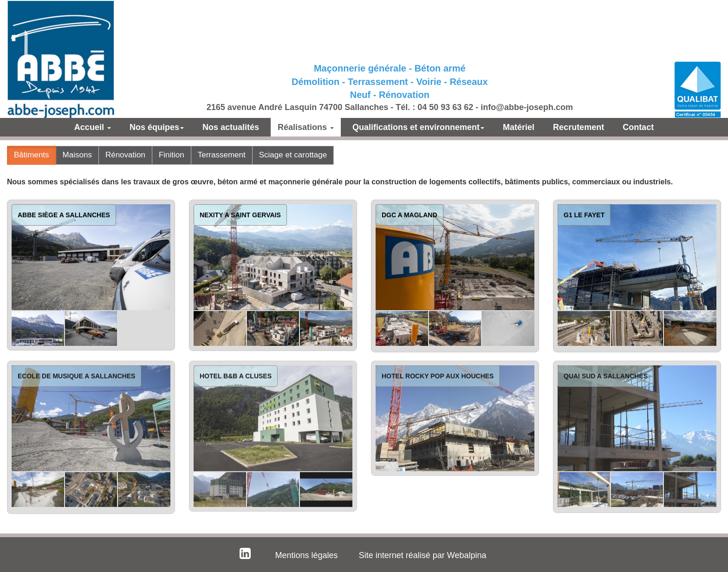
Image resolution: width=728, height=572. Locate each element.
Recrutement (578, 127)
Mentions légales (307, 555)
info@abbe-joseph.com (527, 107)
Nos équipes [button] (157, 127)
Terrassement (222, 155)
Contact (638, 127)
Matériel (519, 127)
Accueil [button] (93, 127)
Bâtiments (32, 155)
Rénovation (125, 155)
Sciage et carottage (293, 155)
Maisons (77, 155)
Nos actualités (231, 127)
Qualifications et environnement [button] (418, 127)
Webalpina (467, 555)
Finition (172, 155)
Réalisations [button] (306, 127)
